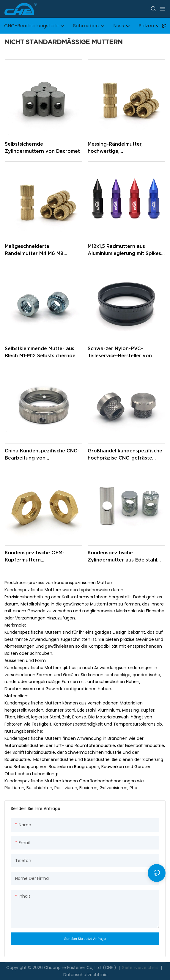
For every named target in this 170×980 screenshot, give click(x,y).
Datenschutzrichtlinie (85, 975)
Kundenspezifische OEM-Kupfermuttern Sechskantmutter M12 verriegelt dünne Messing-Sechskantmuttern (43, 557)
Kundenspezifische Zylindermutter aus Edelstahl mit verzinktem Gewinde (122, 557)
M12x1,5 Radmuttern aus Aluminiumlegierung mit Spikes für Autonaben (124, 250)
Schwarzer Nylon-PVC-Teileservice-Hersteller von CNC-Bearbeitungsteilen (120, 352)
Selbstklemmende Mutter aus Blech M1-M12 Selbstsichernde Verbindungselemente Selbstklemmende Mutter (40, 352)
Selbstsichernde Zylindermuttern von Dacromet (42, 147)
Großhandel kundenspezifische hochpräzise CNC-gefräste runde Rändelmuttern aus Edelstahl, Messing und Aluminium (125, 455)
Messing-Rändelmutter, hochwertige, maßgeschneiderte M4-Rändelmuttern (115, 148)
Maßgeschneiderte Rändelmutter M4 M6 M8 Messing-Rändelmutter (34, 250)
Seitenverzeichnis (140, 968)
